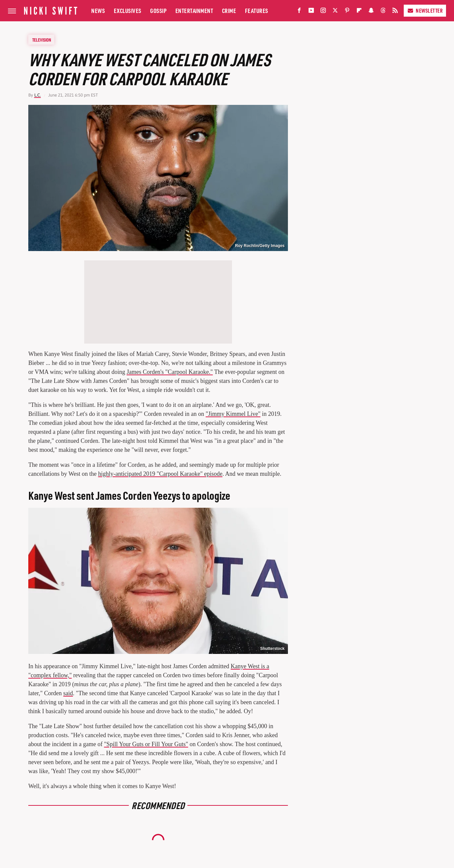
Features (257, 10)
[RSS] (395, 12)
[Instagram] (323, 12)
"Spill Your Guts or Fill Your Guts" (146, 744)
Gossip (158, 10)
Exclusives (128, 10)
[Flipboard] (359, 12)
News (98, 10)
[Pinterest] (347, 12)
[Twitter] (335, 12)
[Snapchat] (371, 12)
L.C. (38, 95)
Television (42, 40)
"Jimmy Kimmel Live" (233, 414)
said (68, 693)
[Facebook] (299, 12)
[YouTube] (311, 12)
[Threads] (383, 12)
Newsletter (425, 10)
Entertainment (194, 10)
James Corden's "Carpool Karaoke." (170, 372)
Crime (229, 10)
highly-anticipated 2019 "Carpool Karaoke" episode (160, 474)
